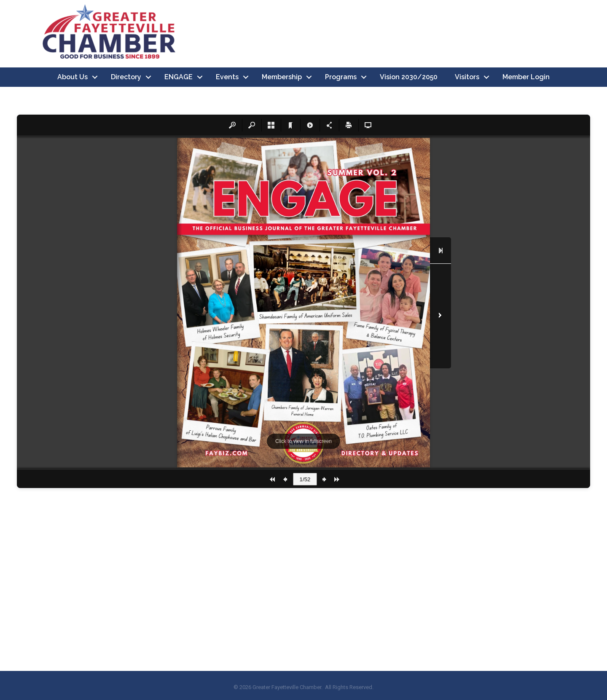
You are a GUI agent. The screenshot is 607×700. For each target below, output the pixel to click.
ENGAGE (179, 77)
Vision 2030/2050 (409, 77)
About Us (73, 77)
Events (227, 77)
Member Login (526, 77)
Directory (126, 77)
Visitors (467, 77)
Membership (282, 77)
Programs (341, 77)
